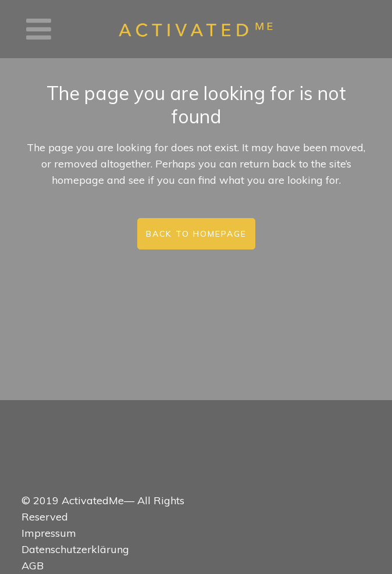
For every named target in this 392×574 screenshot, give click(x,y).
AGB (33, 566)
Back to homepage (196, 234)
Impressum (49, 533)
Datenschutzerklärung (75, 549)
